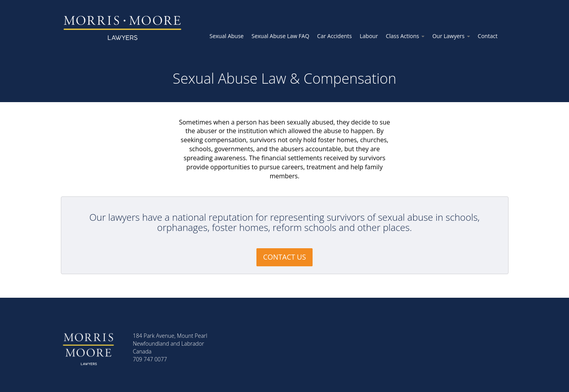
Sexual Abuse (227, 36)
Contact (488, 36)
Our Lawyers (451, 36)
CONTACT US (284, 257)
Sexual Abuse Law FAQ (280, 36)
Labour (369, 36)
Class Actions (405, 36)
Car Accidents (335, 36)
